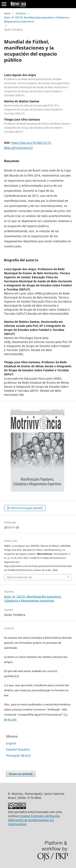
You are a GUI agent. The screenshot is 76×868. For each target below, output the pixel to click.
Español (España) (18, 749)
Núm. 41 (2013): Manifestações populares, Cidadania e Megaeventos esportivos (37, 19)
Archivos (21, 13)
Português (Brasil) (18, 755)
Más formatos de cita (20, 577)
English (11, 743)
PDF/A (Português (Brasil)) (26, 508)
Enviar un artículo (21, 774)
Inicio (7, 13)
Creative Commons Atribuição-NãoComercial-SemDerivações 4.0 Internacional (34, 820)
